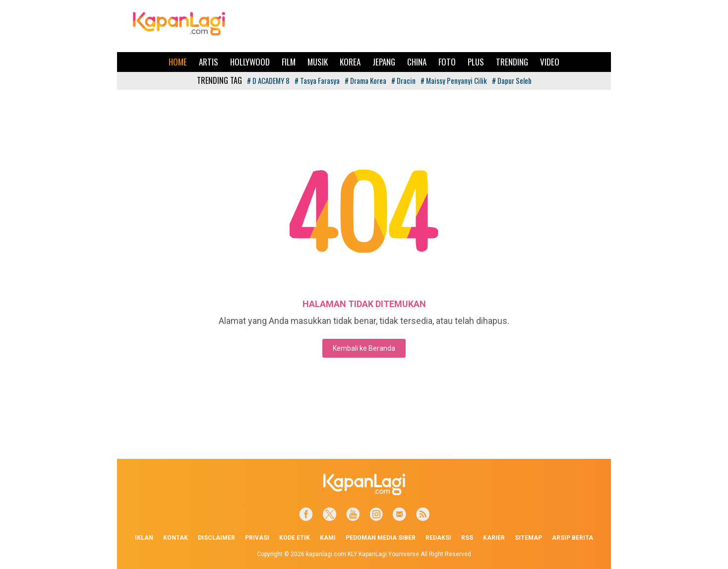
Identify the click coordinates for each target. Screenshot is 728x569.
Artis (209, 62)
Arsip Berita (573, 538)
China (417, 62)
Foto (447, 62)
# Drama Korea (365, 80)
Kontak (176, 538)
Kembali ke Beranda (364, 348)
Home (178, 62)
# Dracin (403, 80)
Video (550, 62)
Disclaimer (216, 538)
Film (289, 62)
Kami (328, 538)
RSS (467, 538)
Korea (350, 62)
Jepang (384, 62)
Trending (512, 62)
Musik (318, 62)
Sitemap (528, 538)
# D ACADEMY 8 (268, 80)
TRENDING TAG (219, 80)
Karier (494, 538)
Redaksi (438, 538)
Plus (476, 62)
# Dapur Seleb (512, 80)
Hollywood (250, 62)
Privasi (257, 538)
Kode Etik (295, 538)
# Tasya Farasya (317, 80)
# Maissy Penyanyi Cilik (454, 80)
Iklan (144, 538)
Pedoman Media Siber (381, 538)
